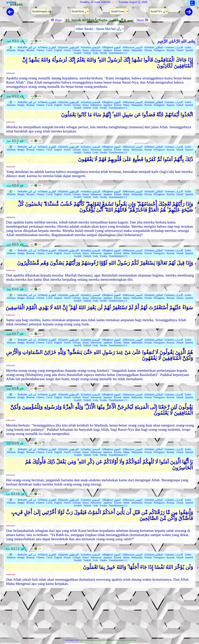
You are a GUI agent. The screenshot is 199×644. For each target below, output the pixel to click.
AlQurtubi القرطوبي (68, 47)
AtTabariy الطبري (47, 47)
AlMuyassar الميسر (132, 47)
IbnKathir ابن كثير (27, 47)
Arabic (188, 47)
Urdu (95, 53)
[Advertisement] (99, 614)
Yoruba (103, 53)
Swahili (78, 53)
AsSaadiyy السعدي (90, 47)
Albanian (11, 50)
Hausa (86, 50)
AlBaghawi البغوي (111, 47)
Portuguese (159, 50)
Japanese (108, 50)
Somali (180, 50)
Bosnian (30, 50)
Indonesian (96, 50)
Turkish (87, 53)
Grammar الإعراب (174, 47)
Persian (148, 50)
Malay (126, 50)
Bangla (21, 50)
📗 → (13, 47)
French (67, 50)
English (58, 50)
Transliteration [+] (118, 53)
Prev (57, 20)
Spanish (189, 50)
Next (142, 20)
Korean (118, 50)
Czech (49, 50)
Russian (171, 50)
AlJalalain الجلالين (153, 47)
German (77, 50)
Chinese (40, 50)
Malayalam (137, 50)
